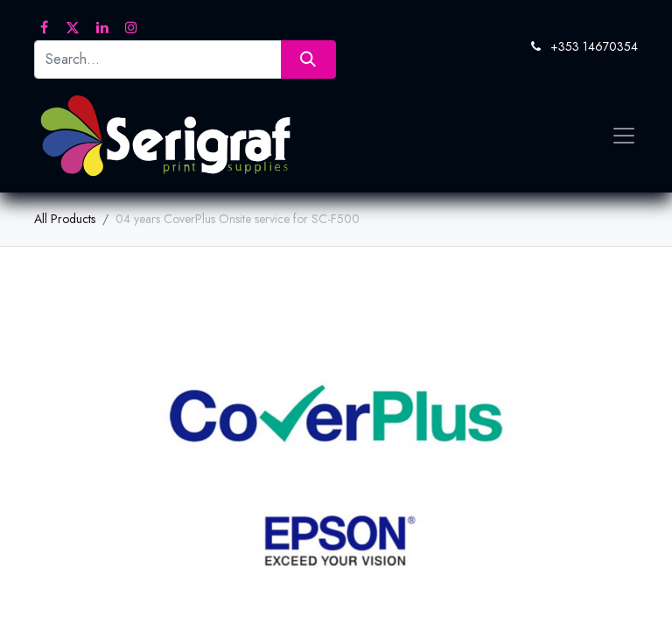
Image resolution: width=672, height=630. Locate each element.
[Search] (308, 59)
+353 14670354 (594, 46)
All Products (65, 219)
